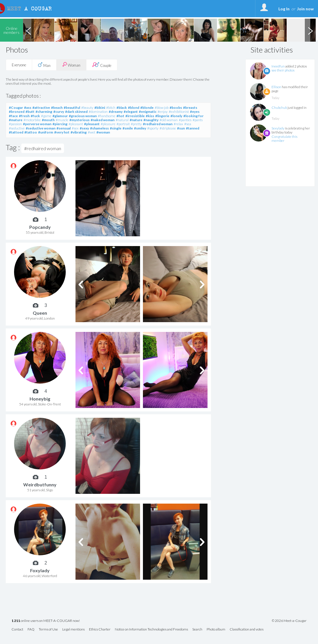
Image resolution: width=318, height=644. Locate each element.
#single (116, 128)
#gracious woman (83, 116)
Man (44, 65)
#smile (128, 128)
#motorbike (32, 120)
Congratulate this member (284, 139)
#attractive (41, 108)
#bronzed (17, 112)
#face (13, 116)
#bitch (111, 108)
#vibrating (79, 132)
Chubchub (279, 108)
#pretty (136, 124)
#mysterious (80, 120)
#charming (44, 112)
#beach (57, 108)
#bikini (100, 108)
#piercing (60, 124)
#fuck (35, 116)
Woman (71, 65)
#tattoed (16, 132)
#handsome (107, 116)
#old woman (169, 120)
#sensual (64, 128)
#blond (134, 108)
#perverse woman (37, 124)
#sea (188, 124)
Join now (305, 9)
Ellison (276, 87)
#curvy (59, 112)
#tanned (193, 128)
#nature (136, 120)
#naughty (151, 120)
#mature (16, 120)
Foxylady (40, 570)
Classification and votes (247, 630)
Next (310, 30)
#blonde (147, 108)
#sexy (84, 128)
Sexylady (278, 128)
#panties (185, 120)
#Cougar (16, 108)
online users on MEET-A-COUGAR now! (46, 621)
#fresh (24, 116)
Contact (17, 630)
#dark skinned (76, 112)
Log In (284, 9)
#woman (103, 132)
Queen (40, 313)
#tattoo (31, 132)
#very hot (62, 132)
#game (46, 116)
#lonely (176, 116)
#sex (75, 128)
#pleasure (108, 124)
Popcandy (40, 227)
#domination (98, 112)
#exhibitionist (179, 112)
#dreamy (116, 112)
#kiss (150, 116)
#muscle (62, 120)
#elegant (131, 112)
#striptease (168, 128)
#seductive (17, 128)
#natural (122, 120)
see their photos (283, 70)
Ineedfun (278, 66)
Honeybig (40, 399)
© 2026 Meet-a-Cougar (289, 621)
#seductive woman (41, 128)
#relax (178, 124)
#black (122, 108)
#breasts (190, 108)
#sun (181, 128)
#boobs (176, 108)
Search (197, 630)
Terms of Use (48, 630)
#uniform (46, 132)
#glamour (60, 116)
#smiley (140, 128)
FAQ (31, 630)
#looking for (193, 116)
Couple (102, 65)
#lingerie (162, 116)
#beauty (87, 108)
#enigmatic (148, 112)
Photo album (216, 630)
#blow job (162, 108)
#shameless (99, 128)
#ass (28, 108)
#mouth (48, 120)
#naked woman (103, 120)
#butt (30, 112)
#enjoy (163, 112)
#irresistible (135, 116)
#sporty (153, 128)
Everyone (19, 65)
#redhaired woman (158, 124)
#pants (198, 120)
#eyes (195, 112)
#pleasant (76, 124)
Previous (28, 30)
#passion (15, 124)
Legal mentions (73, 630)
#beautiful (72, 108)
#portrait (123, 124)
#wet (92, 132)
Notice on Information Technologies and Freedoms (151, 630)
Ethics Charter (100, 630)
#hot (120, 116)
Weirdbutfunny (40, 485)
